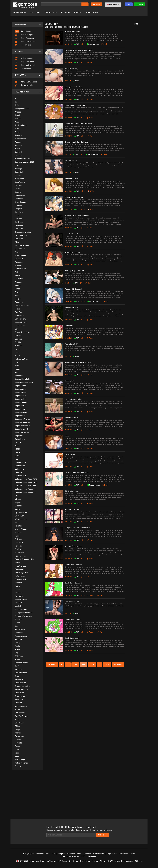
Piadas (17, 563)
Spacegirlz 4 (69, 381)
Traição (18, 740)
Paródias (18, 546)
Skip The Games (21, 716)
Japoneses (19, 376)
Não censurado (21, 519)
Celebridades (20, 195)
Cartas (17, 189)
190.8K (69, 650)
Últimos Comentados (26, 82)
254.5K (69, 246)
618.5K (69, 191)
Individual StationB (72, 234)
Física (17, 292)
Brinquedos (19, 179)
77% (76, 283)
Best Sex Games (43, 854)
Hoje (17, 362)
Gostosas (18, 339)
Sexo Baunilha (20, 683)
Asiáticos (18, 135)
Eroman (18, 252)
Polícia (17, 586)
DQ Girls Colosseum (72, 491)
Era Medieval (20, 249)
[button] (113, 5)
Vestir (17, 753)
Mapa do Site (112, 854)
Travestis (18, 743)
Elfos (17, 242)
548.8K (69, 301)
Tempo (18, 730)
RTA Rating (62, 861)
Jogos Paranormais (22, 422)
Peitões (18, 549)
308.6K (69, 228)
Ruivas (17, 659)
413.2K (69, 540)
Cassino (18, 192)
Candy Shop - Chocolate (74, 565)
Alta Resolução (21, 125)
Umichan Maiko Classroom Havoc (77, 473)
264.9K (69, 393)
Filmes (17, 289)
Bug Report (28, 854)
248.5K (69, 62)
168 (75, 664)
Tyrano (18, 746)
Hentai (17, 352)
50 (82, 154)
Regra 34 (18, 639)
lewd (17, 446)
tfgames (18, 733)
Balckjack (18, 152)
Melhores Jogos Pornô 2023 (26, 479)
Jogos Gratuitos (21, 402)
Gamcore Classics (49, 861)
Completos (19, 212)
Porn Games (20, 596)
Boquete (18, 175)
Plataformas (20, 576)
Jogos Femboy (21, 399)
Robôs (17, 646)
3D (16, 102)
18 (83, 265)
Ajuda (133, 854)
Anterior (52, 664)
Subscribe (102, 835)
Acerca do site (99, 854)
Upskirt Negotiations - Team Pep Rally (78, 124)
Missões (18, 499)
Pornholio (19, 603)
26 (83, 136)
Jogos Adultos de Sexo (24, 382)
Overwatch (19, 543)
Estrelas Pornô (20, 269)
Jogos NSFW (20, 416)
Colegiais (18, 209)
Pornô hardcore (21, 609)
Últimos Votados (24, 85)
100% (76, 81)
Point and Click (20, 579)
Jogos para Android (22, 419)
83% (75, 154)
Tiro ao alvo (19, 736)
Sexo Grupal (20, 693)
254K (68, 283)
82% (77, 209)
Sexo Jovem (20, 699)
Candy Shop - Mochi (72, 638)
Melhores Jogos (24, 35)
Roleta (17, 649)
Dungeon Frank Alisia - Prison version (78, 528)
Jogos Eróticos (21, 396)
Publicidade (124, 854)
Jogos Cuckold (20, 386)
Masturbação (20, 466)
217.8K (69, 99)
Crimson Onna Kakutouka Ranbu (77, 142)
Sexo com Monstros (23, 686)
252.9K (69, 595)
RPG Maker (19, 656)
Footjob (18, 299)
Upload (97, 4)
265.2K (69, 338)
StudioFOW (19, 723)
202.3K (69, 503)
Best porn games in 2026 (25, 162)
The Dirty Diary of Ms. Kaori (75, 271)
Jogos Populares (24, 38)
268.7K (69, 412)
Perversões (19, 553)
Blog (106, 861)
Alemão (18, 119)
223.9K (69, 632)
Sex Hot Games (21, 673)
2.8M (68, 81)
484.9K (69, 44)
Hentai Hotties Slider (72, 509)
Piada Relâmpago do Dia (24, 559)
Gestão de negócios (22, 332)
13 (83, 448)
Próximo (118, 664)
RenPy (17, 643)
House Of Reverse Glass (74, 399)
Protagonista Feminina (24, 613)
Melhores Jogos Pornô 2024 (26, 482)
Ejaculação (19, 239)
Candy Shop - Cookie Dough (75, 105)
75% (77, 503)
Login (129, 4)
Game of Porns (21, 319)
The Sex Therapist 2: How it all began (78, 362)
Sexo (17, 676)
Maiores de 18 (20, 462)
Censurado (19, 199)
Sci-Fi (17, 666)
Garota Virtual (20, 326)
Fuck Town (19, 312)
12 (83, 191)
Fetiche (18, 286)
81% (77, 301)
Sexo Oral (19, 703)
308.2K (69, 559)
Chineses (18, 205)
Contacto (87, 854)
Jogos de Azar (20, 389)
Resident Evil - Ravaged (73, 289)
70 (83, 485)
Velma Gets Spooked (73, 252)
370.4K (69, 375)
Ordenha (18, 539)
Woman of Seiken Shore (74, 546)
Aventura (18, 145)
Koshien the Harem (72, 179)
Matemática (20, 469)
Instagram (128, 861)
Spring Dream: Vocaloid (74, 87)
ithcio (17, 372)
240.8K (69, 467)
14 (83, 62)
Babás (17, 149)
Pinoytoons (19, 569)
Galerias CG (19, 316)
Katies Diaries (20, 439)
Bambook (19, 155)
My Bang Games (21, 513)
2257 (83, 856)
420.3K (69, 209)
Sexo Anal (19, 679)
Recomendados (21, 636)
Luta (17, 459)
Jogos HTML (20, 406)
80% (77, 99)
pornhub (18, 606)
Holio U (17, 366)
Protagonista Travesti (23, 616)
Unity (17, 750)
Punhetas (19, 619)
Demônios (19, 229)
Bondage (18, 169)
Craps (17, 215)
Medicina (18, 472)
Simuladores (20, 713)
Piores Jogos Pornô (22, 573)
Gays (17, 329)
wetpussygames (21, 763)
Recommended (93, 44)
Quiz (17, 626)
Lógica (17, 452)
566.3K (69, 136)
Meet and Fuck (20, 476)
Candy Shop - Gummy (73, 620)
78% (77, 44)
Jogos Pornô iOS (21, 429)
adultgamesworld (22, 109)
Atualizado (19, 142)
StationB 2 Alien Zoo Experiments (77, 215)
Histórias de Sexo (22, 359)
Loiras (17, 456)
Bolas (17, 165)
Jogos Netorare (21, 412)
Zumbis (18, 766)
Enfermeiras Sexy (22, 245)
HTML (91, 191)
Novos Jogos (92, 12)
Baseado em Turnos (23, 159)
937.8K (69, 485)
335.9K (69, 577)
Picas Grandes (20, 566)
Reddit (139, 861)
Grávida (18, 342)
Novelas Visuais (21, 529)
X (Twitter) (115, 861)
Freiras (17, 309)
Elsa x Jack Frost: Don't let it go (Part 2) (79, 50)
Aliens (17, 122)
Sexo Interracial (21, 696)
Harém (17, 349)
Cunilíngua (19, 222)
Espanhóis (19, 259)
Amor (17, 129)
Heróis (17, 356)
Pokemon (19, 583)
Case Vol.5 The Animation (74, 197)
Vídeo (17, 756)
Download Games (74, 854)
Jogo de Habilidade (22, 379)
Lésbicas (18, 442)
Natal (17, 523)
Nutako (18, 536)
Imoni (67, 436)
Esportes (18, 265)
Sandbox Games (21, 663)
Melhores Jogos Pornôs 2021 (26, 489)
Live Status (74, 861)
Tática (17, 726)
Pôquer (18, 589)
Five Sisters (69, 326)
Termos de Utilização (71, 856)
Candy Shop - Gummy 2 (73, 583)
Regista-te (139, 4)
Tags (53, 854)
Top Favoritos (23, 45)
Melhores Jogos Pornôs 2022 (26, 492)
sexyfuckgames (21, 706)
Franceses (19, 302)
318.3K (69, 430)
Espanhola (19, 262)
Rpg (16, 653)
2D (16, 99)
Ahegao (18, 112)
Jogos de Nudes (21, 392)
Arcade (18, 132)
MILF (17, 496)
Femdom (18, 282)
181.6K (69, 118)
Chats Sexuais (20, 202)
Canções (18, 185)
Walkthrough (20, 760)
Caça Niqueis (20, 182)
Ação (17, 105)
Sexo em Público (21, 689)
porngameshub (21, 599)
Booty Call (19, 172)
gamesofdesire (21, 322)
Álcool (17, 115)
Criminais (18, 219)
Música (18, 509)
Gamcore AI (97, 861)
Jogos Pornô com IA (23, 426)
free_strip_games (22, 306)
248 (107, 664)
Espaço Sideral (21, 255)
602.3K (69, 265)
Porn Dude (19, 593)
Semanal (18, 669)
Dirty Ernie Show (21, 235)
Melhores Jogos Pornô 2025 (26, 486)
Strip (17, 720)
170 (92, 664)
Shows (17, 709)
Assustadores (20, 139)
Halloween (19, 346)
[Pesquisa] (61, 4)
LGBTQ (18, 449)
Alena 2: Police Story (72, 32)
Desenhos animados (23, 232)
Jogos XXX (19, 436)
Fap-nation (19, 279)
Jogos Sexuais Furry (23, 432)
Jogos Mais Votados (26, 42)
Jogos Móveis (20, 409)
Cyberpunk (19, 225)
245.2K (69, 320)
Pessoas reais (20, 556)
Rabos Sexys (20, 629)
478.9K (69, 448)
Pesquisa (61, 854)
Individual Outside (71, 307)
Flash (17, 296)
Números (18, 533)
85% (77, 136)
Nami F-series (70, 454)
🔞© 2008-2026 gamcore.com (28, 861)
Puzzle (18, 623)
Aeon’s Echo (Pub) (72, 68)
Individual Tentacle (72, 418)
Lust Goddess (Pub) (72, 601)
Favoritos (66, 12)
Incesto (18, 369)
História (78, 12)
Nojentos (18, 526)
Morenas (18, 506)
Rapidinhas (19, 633)
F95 (16, 272)
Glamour (18, 336)
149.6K (69, 522)
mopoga (18, 503)
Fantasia (18, 275)
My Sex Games (21, 516)
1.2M (68, 154)
